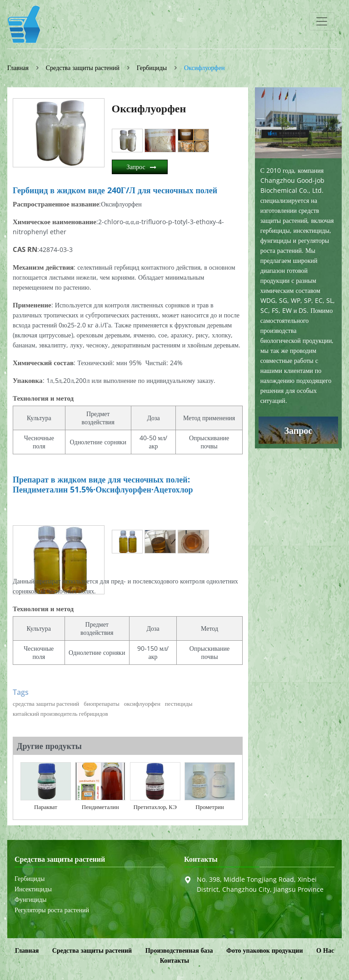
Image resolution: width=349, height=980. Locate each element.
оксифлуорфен (142, 704)
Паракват (46, 807)
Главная (18, 68)
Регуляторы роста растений (52, 910)
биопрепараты (101, 704)
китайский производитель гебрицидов (60, 714)
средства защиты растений (46, 704)
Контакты (201, 859)
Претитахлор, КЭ (155, 807)
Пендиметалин (100, 807)
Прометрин (209, 807)
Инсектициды (33, 889)
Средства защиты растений (83, 68)
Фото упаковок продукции (264, 950)
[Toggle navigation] (322, 21)
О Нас (325, 950)
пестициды (179, 704)
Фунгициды (30, 900)
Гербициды (152, 68)
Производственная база (179, 950)
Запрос (136, 167)
